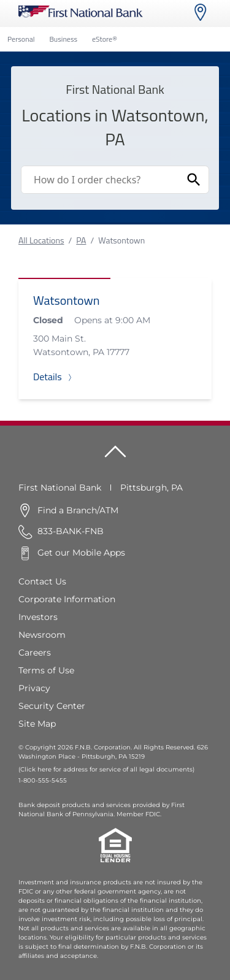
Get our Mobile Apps (81, 553)
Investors (38, 617)
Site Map (37, 724)
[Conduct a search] (100, 180)
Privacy (34, 688)
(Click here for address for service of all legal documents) (106, 769)
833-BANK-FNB (71, 531)
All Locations (41, 240)
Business (63, 39)
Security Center (52, 706)
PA (81, 240)
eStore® (105, 39)
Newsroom (42, 635)
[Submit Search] (194, 180)
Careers (35, 653)
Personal (21, 39)
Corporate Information (67, 599)
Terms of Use (46, 670)
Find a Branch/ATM (78, 510)
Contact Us (42, 581)
